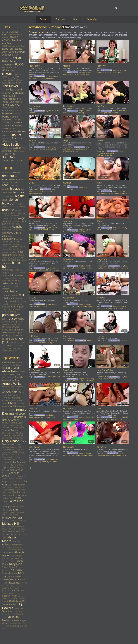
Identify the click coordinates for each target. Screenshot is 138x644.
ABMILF (14, 37)
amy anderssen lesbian (89, 35)
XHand (16, 151)
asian (12, 179)
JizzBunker (10, 86)
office (31, 230)
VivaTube (16, 148)
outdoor (10, 309)
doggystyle (8, 239)
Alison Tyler (15, 375)
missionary (8, 298)
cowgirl (21, 218)
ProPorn (17, 120)
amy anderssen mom (62, 32)
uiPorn (5, 141)
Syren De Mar (10, 604)
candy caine (104, 419)
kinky (15, 278)
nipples (13, 304)
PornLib (14, 117)
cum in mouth (8, 224)
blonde (13, 200)
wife (10, 351)
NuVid (5, 105)
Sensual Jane (16, 586)
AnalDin (6, 43)
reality (21, 319)
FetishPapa (9, 61)
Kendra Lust (19, 492)
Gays (76, 19)
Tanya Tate (19, 608)
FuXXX (20, 65)
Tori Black (17, 614)
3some (16, 172)
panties (18, 309)
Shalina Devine (10, 591)
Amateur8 (17, 40)
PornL (6, 117)
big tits (20, 196)
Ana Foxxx (16, 380)
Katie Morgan (8, 490)
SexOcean (8, 126)
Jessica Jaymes (17, 476)
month (75, 27)
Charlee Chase (8, 433)
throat (13, 343)
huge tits (6, 272)
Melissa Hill (10, 524)
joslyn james (68, 268)
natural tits (14, 301)
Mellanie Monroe (9, 527)
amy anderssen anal (48, 35)
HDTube (18, 74)
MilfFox (18, 102)
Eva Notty (22, 455)
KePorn (6, 90)
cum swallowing (122, 268)
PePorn (14, 108)
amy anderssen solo (51, 38)
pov (18, 315)
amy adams (34, 38)
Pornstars (60, 19)
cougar (5, 218)
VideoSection (12, 144)
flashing (54, 340)
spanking (12, 333)
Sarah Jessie (14, 576)
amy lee (74, 35)
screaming (6, 327)
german (21, 257)
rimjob (20, 322)
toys (9, 345)
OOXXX (6, 108)
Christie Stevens (17, 435)
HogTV (15, 77)
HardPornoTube (10, 68)
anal (5, 179)
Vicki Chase (17, 626)
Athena (12, 403)
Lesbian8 (16, 90)
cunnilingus (7, 230)
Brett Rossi (7, 417)
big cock (19, 192)
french (15, 255)
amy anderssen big (119, 32)
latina (14, 281)
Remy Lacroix (8, 561)
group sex (16, 260)
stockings (7, 335)
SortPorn (19, 131)
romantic (6, 324)
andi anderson (121, 35)
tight (19, 343)
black (5, 200)
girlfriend (6, 260)
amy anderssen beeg (71, 38)
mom (5, 301)
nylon (52, 343)
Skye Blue (13, 598)
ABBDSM (7, 35)
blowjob (8, 203)
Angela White (12, 384)
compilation (14, 215)
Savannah (15, 583)
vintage (5, 348)
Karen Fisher (19, 487)
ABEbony (17, 35)
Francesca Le (8, 457)
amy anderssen (85, 72)
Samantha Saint (9, 573)
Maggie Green (12, 515)
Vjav (24, 148)
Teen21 (5, 135)
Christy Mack (7, 438)
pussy (13, 319)
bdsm (18, 185)
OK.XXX (15, 105)
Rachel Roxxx (16, 556)
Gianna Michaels (10, 459)
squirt (19, 333)
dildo (10, 236)
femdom (13, 252)
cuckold (17, 221)
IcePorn (6, 83)
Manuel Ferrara (12, 518)
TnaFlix (15, 135)
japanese (19, 275)
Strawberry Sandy (16, 601)
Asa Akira (16, 398)
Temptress (8, 611)
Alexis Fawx (10, 371)
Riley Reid (16, 564)
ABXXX (6, 40)
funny (4, 257)
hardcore (18, 263)
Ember (15, 452)
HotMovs (18, 80)
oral (13, 307)
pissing (13, 312)
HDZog (6, 77)
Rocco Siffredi (8, 567)
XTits (12, 154)
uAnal (21, 139)
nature (23, 301)
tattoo (14, 339)
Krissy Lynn (19, 495)
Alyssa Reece (8, 378)
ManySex (18, 93)
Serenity (5, 588)
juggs (9, 278)
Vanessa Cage (18, 620)
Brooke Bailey (17, 423)
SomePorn (7, 132)
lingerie (6, 286)
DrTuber (7, 55)
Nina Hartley (17, 547)
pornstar (8, 315)
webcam (13, 348)
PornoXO (7, 120)
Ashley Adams (9, 400)
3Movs (15, 32)
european (6, 244)
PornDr (6, 110)
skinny (5, 330)
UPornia (14, 141)
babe (5, 185)
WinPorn (7, 151)
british (23, 207)
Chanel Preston (11, 430)
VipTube (6, 148)
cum (23, 221)
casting (18, 210)
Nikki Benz (17, 545)
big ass (15, 189)
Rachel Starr (8, 558)
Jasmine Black (17, 465)
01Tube (6, 32)
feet (14, 249)
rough (13, 324)
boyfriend (104, 268)
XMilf (22, 151)
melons (14, 295)
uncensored (17, 346)
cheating (6, 213)
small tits (19, 330)
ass (18, 179)
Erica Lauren (11, 455)
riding (14, 322)
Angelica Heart (8, 387)
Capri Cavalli (8, 425)
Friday (17, 457)
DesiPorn (20, 52)
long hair (14, 286)
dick (4, 236)
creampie (7, 221)
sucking (6, 339)
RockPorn (7, 123)
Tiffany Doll (7, 614)
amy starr (33, 35)
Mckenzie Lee (8, 521)
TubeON (6, 139)
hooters (18, 270)
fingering (7, 255)
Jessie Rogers (8, 479)
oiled (4, 307)
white (4, 351)
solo (4, 333)
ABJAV (5, 37)
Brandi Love (17, 414)
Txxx (15, 138)
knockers (6, 281)
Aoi (9, 395)
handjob (6, 263)
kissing (21, 278)
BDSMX (21, 46)
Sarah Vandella (10, 579)
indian (23, 273)
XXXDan (8, 157)
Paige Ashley (18, 550)
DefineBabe (8, 52)
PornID (16, 114)
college (5, 215)
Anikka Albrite (14, 389)
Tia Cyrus (19, 611)
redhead (6, 322)
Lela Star (6, 504)
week (83, 27)
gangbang (12, 257)
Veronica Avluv (10, 623)
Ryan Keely (16, 570)
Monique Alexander (11, 534)
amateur (8, 176)
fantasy (5, 249)
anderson (64, 35)
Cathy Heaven (18, 428)
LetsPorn (7, 93)
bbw (12, 185)
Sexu (5, 128)
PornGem (16, 111)
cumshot (18, 227)
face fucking (17, 244)
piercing (5, 312)
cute (4, 233)
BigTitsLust (16, 49)
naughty (5, 304)
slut (11, 330)
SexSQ (18, 126)
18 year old (7, 173)
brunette (8, 210)
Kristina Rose (8, 498)
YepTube (20, 161)
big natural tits (8, 196)
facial (15, 247)
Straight (44, 19)
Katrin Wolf (7, 492)
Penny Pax (8, 553)
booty (5, 207)
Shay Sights (14, 593)
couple (13, 218)
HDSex (7, 74)
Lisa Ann (14, 510)
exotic (31, 306)
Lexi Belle (15, 504)
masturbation (10, 291)
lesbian (6, 283)
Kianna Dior (7, 495)
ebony (16, 242)
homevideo (8, 270)
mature (6, 295)
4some (70, 147)
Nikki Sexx (6, 547)
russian (20, 324)
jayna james (107, 35)
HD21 (13, 71)
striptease (17, 335)
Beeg (5, 49)
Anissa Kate (10, 392)
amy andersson (95, 32)
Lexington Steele (11, 507)
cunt (16, 230)
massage (6, 289)
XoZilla (5, 154)
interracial (7, 275)
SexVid (12, 129)
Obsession (6, 550)
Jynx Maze (12, 485)
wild (15, 351)
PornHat (7, 113)
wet (20, 348)
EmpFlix (6, 58)
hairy (24, 260)
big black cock (85, 379)
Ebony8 (15, 55)
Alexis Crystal (11, 368)
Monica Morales (16, 532)
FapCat (16, 58)
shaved (16, 327)
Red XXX (19, 558)
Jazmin (5, 473)
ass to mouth (81, 149)
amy (106, 32)
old (9, 307)
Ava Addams (15, 406)
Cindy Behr (19, 438)
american (19, 176)
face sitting (7, 247)
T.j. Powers (12, 606)
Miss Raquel (14, 529)
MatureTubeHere (11, 99)
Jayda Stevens (9, 467)
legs (20, 281)
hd (4, 267)
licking (15, 283)
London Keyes (9, 512)
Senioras (18, 123)
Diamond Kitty (16, 447)
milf (21, 295)
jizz (4, 278)
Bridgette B (19, 417)
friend (22, 255)
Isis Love (6, 465)
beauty (5, 189)
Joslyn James (14, 482)
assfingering (67, 151)
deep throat (14, 233)
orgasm (20, 307)
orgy (4, 309)
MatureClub (8, 96)
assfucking (16, 182)
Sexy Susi (14, 588)
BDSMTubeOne (9, 46)
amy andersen (80, 32)
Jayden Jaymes (15, 470)
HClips (6, 70)
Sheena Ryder (9, 596)
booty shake (14, 207)
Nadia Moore (9, 539)
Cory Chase (11, 441)
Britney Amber (11, 420)
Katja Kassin (21, 490)
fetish (20, 252)
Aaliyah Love (9, 362)
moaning (19, 298)
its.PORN (17, 83)
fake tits (22, 247)
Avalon (12, 410)
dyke (112, 419)
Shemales (92, 19)
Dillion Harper (8, 449)
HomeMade (7, 80)
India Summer (18, 462)
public (5, 319)
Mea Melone (20, 521)
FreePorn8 (8, 65)
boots (55, 461)
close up (22, 213)
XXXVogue (8, 160)
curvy (22, 230)
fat (10, 249)
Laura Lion (16, 501)
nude (19, 304)
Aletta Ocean (15, 365)
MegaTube (8, 102)
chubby (13, 213)
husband (15, 273)
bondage (18, 204)
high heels (11, 267)
